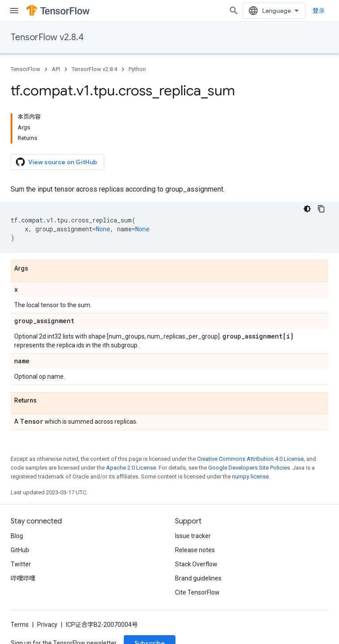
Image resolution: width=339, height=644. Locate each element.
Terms (20, 625)
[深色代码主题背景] (307, 209)
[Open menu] (14, 11)
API (56, 69)
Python (137, 69)
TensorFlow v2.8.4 (47, 37)
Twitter (21, 564)
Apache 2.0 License (131, 468)
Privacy (47, 625)
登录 (319, 11)
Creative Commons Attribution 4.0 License (250, 459)
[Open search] (234, 11)
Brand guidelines (198, 578)
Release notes (195, 550)
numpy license (250, 476)
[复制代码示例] (321, 209)
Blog (17, 536)
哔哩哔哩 (23, 578)
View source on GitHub (57, 162)
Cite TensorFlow (197, 592)
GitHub (20, 550)
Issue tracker (193, 536)
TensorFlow (25, 69)
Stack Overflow (196, 564)
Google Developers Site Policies (249, 468)
